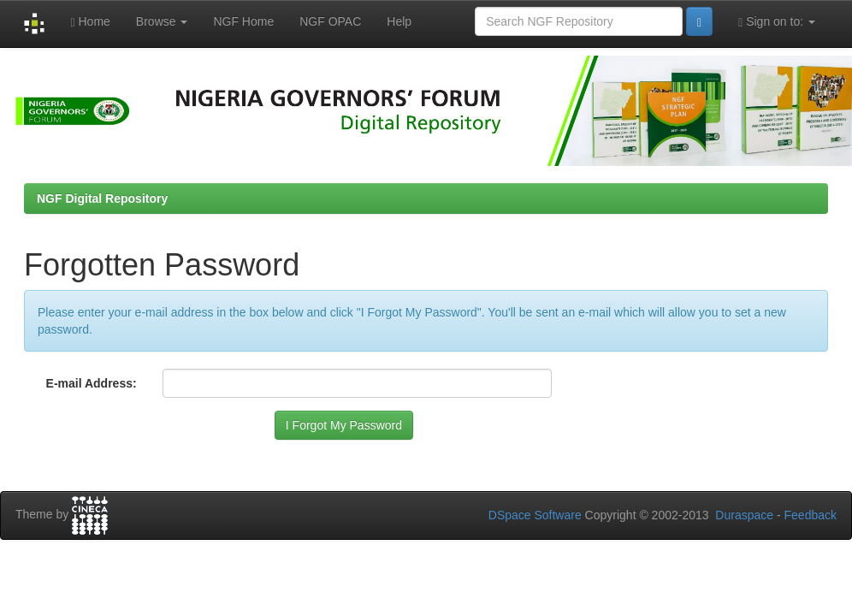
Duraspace (744, 515)
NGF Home (243, 21)
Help (399, 21)
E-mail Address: (92, 383)
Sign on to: (777, 22)
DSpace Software (535, 515)
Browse (162, 21)
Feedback (811, 515)
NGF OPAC (330, 21)
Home (90, 22)
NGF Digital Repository (102, 198)
